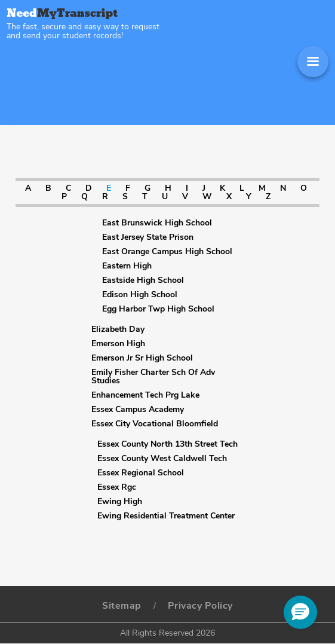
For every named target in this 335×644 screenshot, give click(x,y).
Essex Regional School (141, 473)
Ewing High (120, 502)
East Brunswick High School (157, 223)
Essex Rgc (117, 487)
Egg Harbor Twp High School (158, 309)
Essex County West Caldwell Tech (162, 459)
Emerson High (118, 344)
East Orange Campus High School (167, 252)
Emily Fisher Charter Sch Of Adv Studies (153, 377)
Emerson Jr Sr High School (142, 358)
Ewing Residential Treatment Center (166, 516)
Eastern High (127, 266)
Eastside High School (143, 280)
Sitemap (122, 606)
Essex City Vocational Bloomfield (155, 424)
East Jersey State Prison (148, 237)
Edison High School (140, 295)
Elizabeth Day (118, 329)
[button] (300, 612)
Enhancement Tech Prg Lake (145, 395)
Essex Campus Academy (138, 410)
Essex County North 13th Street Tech (167, 444)
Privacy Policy (200, 606)
